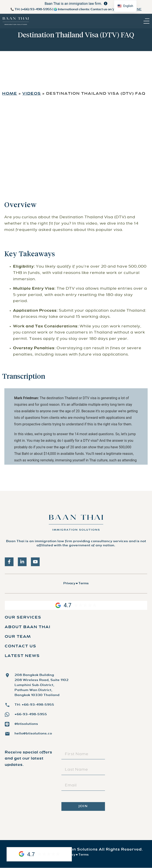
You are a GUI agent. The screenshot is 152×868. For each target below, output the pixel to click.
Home (10, 94)
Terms (84, 584)
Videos (32, 94)
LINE (138, 9)
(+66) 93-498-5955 (36, 9)
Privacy (69, 584)
